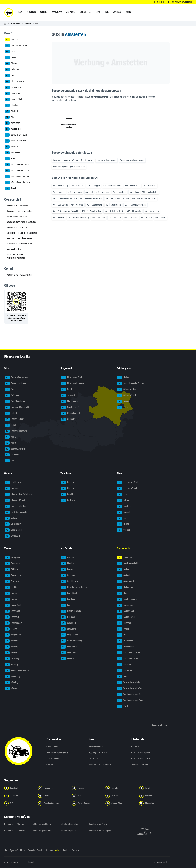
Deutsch (75, 850)
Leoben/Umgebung (16, 431)
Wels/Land (68, 659)
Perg (66, 605)
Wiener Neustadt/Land (17, 165)
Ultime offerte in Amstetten (17, 206)
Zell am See (125, 407)
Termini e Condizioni (139, 765)
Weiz (10, 461)
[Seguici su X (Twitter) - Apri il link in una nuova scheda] (20, 796)
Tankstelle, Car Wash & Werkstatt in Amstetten (16, 256)
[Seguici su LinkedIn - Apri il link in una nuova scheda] (154, 796)
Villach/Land (13, 530)
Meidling (12, 647)
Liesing (11, 629)
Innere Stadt (13, 605)
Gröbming (12, 395)
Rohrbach (68, 617)
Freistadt (68, 570)
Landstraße (13, 617)
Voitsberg (12, 455)
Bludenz (67, 488)
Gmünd (11, 58)
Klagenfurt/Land (15, 500)
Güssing (67, 389)
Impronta (135, 747)
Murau (11, 443)
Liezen (10, 425)
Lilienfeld (11, 105)
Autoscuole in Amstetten (16, 249)
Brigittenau (13, 564)
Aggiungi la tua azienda (98, 753)
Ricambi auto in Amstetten (17, 227)
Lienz (122, 518)
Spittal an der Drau (16, 506)
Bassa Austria (15, 24)
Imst (122, 494)
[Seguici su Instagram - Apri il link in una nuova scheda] (53, 788)
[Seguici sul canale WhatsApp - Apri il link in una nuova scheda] (53, 803)
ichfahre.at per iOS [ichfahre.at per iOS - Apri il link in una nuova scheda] (69, 831)
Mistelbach (12, 123)
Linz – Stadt (69, 593)
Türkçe (23, 850)
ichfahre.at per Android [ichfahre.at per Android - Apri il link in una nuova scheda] (42, 831)
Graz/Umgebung (15, 401)
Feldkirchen (13, 482)
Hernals (11, 593)
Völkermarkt (13, 524)
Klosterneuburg (14, 81)
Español (40, 850)
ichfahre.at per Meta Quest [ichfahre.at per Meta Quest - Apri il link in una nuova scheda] (100, 831)
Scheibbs (12, 147)
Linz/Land (68, 599)
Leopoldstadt (13, 623)
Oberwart (68, 419)
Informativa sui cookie (140, 759)
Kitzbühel (124, 500)
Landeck (124, 512)
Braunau (67, 558)
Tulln (10, 159)
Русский (14, 850)
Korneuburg (13, 87)
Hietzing (11, 599)
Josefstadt (12, 611)
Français (31, 850)
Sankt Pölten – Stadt (16, 135)
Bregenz (67, 482)
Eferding (67, 564)
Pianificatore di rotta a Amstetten (20, 275)
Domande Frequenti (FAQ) (57, 753)
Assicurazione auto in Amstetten (20, 238)
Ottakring (12, 659)
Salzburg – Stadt (127, 389)
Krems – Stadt (13, 99)
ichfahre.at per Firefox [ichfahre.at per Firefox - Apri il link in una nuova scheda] (42, 824)
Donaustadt (13, 575)
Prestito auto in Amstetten (17, 217)
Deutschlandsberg (15, 384)
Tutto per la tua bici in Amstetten (19, 244)
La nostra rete (94, 759)
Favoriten (12, 581)
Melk (10, 117)
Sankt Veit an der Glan (17, 512)
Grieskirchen (69, 581)
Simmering (12, 677)
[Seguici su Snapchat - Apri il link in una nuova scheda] (87, 796)
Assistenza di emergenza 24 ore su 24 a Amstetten (73, 160)
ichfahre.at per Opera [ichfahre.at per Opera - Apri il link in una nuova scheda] (98, 824)
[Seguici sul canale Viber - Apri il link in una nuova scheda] (121, 803)
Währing (11, 683)
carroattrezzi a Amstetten (107, 160)
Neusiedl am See (71, 407)
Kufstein (124, 506)
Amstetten (28, 24)
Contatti (50, 765)
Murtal (11, 437)
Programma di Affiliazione (100, 765)
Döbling (11, 570)
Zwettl (10, 189)
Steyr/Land (69, 629)
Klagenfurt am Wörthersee (19, 494)
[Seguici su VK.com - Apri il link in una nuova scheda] (20, 803)
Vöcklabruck (69, 647)
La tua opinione (53, 759)
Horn (10, 76)
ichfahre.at (15, 862)
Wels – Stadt (69, 653)
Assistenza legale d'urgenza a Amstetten (69, 167)
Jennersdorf (69, 395)
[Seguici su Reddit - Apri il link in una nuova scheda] (53, 796)
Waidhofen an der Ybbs (17, 183)
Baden (10, 52)
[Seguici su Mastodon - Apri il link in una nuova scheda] (154, 803)
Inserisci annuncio (96, 747)
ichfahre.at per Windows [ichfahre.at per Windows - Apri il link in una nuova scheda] (14, 831)
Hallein (123, 378)
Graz (10, 389)
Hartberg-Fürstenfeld (17, 407)
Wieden (11, 689)
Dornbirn (68, 494)
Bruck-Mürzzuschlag (16, 378)
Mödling (11, 111)
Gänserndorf (13, 64)
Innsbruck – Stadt (128, 482)
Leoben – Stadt (14, 419)
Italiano (58, 850)
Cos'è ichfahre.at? (54, 747)
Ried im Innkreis (71, 611)
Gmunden (68, 575)
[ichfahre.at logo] (9, 13)
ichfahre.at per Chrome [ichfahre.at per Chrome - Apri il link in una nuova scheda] (14, 824)
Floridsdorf (13, 587)
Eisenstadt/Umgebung (73, 384)
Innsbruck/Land (127, 488)
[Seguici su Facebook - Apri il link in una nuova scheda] (20, 788)
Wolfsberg (12, 536)
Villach (11, 518)
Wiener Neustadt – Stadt (18, 171)
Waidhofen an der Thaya (18, 177)
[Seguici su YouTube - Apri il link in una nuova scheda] (121, 788)
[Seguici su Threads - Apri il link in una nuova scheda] (87, 788)
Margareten (13, 635)
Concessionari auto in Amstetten (20, 211)
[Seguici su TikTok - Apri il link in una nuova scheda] (154, 788)
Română (49, 850)
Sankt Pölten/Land (15, 141)
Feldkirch (68, 500)
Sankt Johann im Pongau (131, 384)
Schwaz (123, 530)
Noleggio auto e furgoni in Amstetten (21, 222)
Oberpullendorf (70, 413)
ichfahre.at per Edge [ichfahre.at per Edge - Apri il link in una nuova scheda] (69, 824)
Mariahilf (12, 641)
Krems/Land (13, 93)
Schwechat (12, 153)
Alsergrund (13, 558)
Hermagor (12, 488)
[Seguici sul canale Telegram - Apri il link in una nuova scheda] (87, 803)
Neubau (11, 653)
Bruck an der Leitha (16, 46)
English (66, 850)
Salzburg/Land (126, 395)
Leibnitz (11, 413)
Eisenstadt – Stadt (72, 378)
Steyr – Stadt (69, 635)
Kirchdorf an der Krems (74, 587)
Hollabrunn (12, 70)
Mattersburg (69, 401)
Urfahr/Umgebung (72, 641)
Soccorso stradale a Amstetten (132, 160)
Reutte (123, 524)
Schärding (68, 623)
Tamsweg (124, 401)
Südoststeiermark (15, 449)
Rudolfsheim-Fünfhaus (18, 671)
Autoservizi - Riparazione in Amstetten (22, 233)
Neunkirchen (13, 129)
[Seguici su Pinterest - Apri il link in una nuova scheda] (121, 796)
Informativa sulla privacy (141, 753)
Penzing (11, 665)
